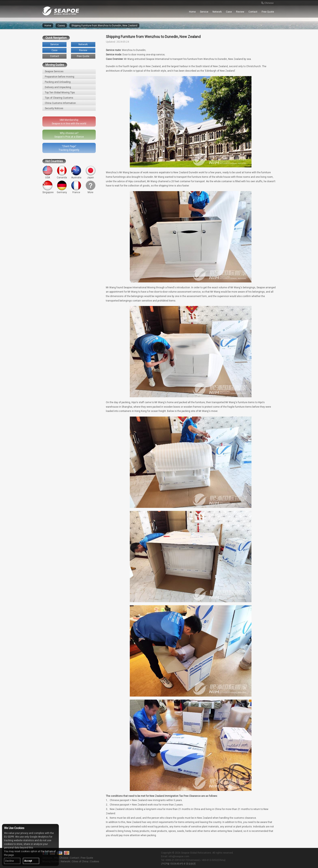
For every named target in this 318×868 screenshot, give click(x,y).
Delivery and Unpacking (58, 87)
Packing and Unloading (58, 82)
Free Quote (268, 12)
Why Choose (61, 858)
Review (240, 12)
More (91, 187)
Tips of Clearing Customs (59, 98)
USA (48, 172)
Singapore (48, 187)
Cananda (62, 172)
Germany (62, 187)
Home (192, 12)
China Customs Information (60, 103)
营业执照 (191, 864)
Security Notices (54, 108)
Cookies (95, 862)
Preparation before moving (60, 77)
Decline (10, 861)
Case (229, 12)
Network (217, 12)
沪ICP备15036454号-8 (173, 864)
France (76, 187)
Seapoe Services (54, 71)
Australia (76, 172)
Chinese (267, 3)
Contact (253, 12)
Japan (91, 172)
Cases (61, 26)
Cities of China (80, 862)
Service (204, 12)
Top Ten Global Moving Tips (60, 93)
